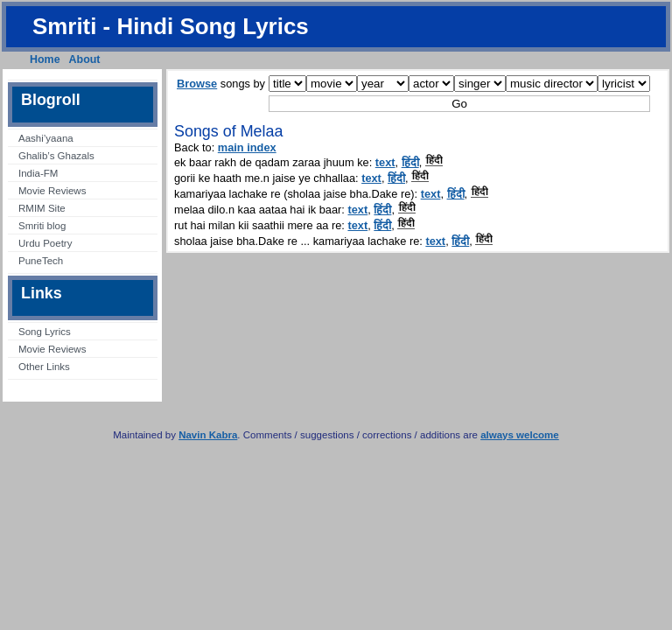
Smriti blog (42, 226)
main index (247, 147)
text (385, 162)
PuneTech (41, 261)
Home (45, 59)
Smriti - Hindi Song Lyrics (171, 26)
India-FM (38, 173)
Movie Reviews (52, 191)
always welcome (520, 435)
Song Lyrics (45, 332)
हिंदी (410, 162)
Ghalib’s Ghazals (56, 156)
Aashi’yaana (46, 138)
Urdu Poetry (45, 243)
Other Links (44, 367)
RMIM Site (42, 208)
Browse (197, 84)
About (85, 59)
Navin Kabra (208, 435)
